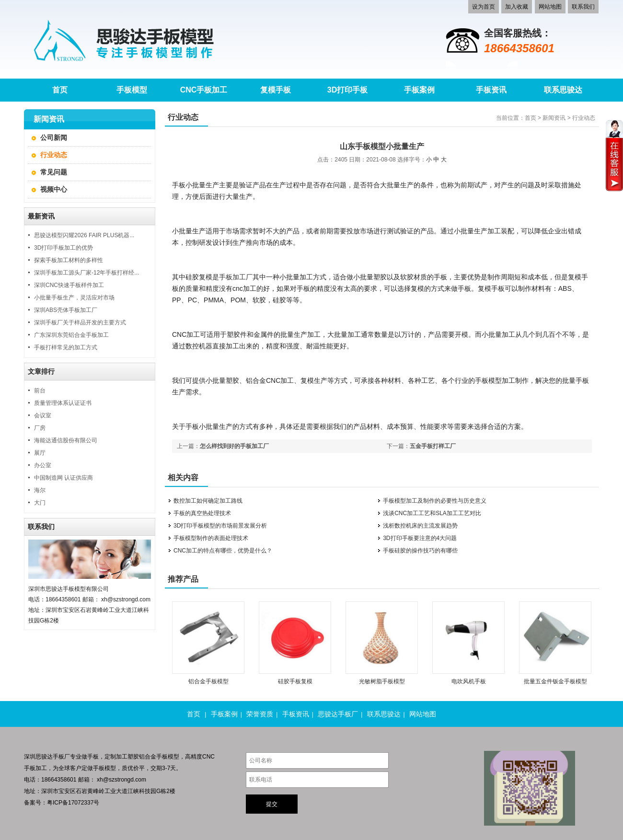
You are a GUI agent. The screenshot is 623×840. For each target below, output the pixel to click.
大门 (40, 503)
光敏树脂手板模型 (382, 681)
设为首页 (484, 7)
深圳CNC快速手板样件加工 (69, 285)
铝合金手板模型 (208, 681)
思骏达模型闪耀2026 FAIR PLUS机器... (84, 235)
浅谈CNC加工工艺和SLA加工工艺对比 (432, 513)
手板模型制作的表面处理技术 (211, 538)
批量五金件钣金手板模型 (555, 681)
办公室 (43, 465)
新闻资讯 (554, 118)
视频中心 (54, 189)
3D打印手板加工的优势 (63, 248)
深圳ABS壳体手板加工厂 (66, 310)
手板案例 (224, 714)
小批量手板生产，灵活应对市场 (74, 298)
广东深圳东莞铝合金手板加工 (71, 335)
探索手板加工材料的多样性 (69, 260)
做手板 (90, 757)
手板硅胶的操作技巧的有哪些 (420, 551)
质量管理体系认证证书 (63, 403)
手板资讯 (296, 714)
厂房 (40, 428)
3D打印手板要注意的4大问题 (420, 538)
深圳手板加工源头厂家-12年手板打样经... (87, 273)
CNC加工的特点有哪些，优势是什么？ (223, 551)
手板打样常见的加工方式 (66, 347)
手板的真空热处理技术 (202, 513)
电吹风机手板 (469, 681)
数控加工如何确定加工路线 (208, 501)
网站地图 (550, 7)
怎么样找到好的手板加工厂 (234, 446)
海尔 (40, 490)
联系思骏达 (384, 714)
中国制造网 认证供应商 (63, 478)
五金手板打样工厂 (433, 446)
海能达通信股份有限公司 (66, 440)
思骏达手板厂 (338, 714)
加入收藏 (517, 7)
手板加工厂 (236, 277)
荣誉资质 (260, 714)
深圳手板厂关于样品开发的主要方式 (80, 322)
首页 (531, 118)
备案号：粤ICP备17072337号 (62, 803)
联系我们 (583, 7)
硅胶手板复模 (295, 681)
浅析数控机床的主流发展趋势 (420, 526)
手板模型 (104, 768)
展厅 (40, 453)
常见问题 (54, 172)
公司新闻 (54, 138)
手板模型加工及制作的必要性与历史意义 (435, 501)
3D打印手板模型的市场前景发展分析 (220, 526)
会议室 (43, 415)
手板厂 (61, 757)
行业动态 (54, 155)
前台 (40, 391)
